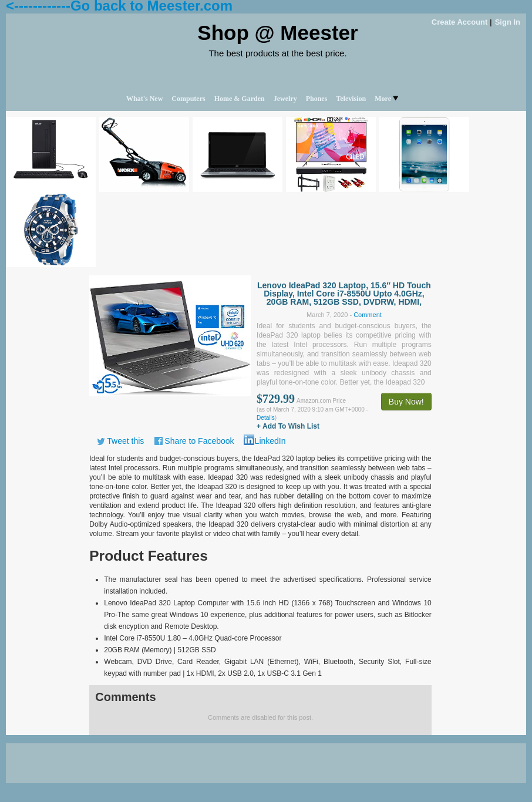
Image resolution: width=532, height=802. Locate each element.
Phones (317, 99)
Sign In (508, 22)
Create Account (460, 22)
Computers (188, 99)
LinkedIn (270, 441)
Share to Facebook (199, 441)
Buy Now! (406, 402)
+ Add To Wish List (288, 426)
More (386, 99)
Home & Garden (240, 99)
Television (351, 99)
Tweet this (125, 441)
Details (266, 418)
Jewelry (285, 99)
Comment (368, 315)
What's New (144, 99)
